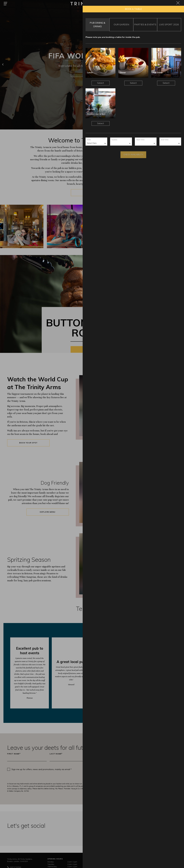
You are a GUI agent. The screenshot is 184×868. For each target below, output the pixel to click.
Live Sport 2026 (169, 25)
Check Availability (133, 155)
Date (89, 140)
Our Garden (121, 25)
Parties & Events (145, 25)
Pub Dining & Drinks (97, 25)
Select (101, 83)
